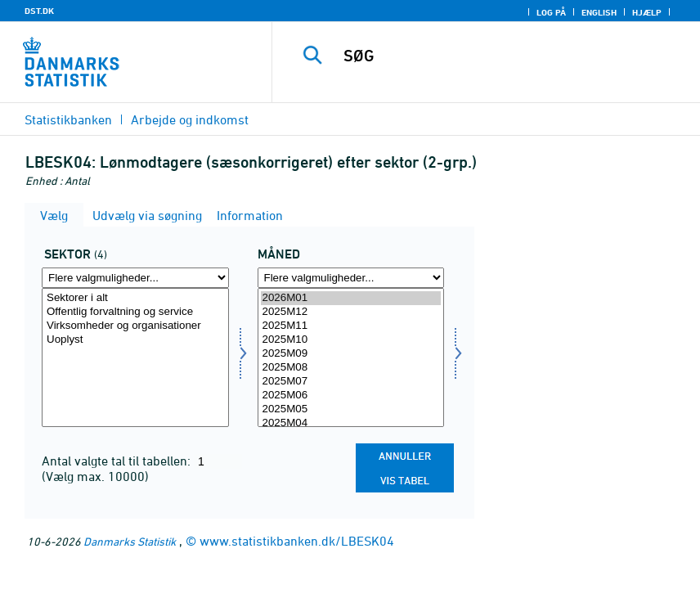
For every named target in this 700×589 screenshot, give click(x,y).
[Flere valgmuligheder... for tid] (351, 278)
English (599, 12)
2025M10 (351, 340)
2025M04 (351, 423)
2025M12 (351, 312)
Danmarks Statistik (130, 541)
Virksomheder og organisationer (135, 326)
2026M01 (351, 298)
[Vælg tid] (351, 357)
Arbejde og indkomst (190, 119)
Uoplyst (135, 340)
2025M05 (351, 409)
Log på (551, 12)
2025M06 (351, 396)
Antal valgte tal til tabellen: (118, 461)
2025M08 (351, 368)
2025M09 (351, 354)
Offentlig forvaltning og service (135, 312)
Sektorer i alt (135, 298)
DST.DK (39, 11)
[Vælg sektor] (135, 357)
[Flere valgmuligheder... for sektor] (135, 278)
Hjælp (647, 12)
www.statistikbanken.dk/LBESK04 (297, 541)
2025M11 (351, 326)
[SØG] (506, 56)
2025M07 (351, 382)
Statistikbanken (68, 119)
